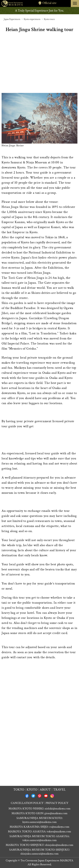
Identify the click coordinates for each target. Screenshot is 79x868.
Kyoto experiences (32, 19)
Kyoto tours (49, 19)
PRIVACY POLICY (57, 803)
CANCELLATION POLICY (27, 803)
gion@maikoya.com (56, 813)
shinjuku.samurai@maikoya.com (39, 854)
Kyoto (32, 790)
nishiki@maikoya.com (58, 809)
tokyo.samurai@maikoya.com (40, 840)
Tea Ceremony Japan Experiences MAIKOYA (47, 860)
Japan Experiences (12, 19)
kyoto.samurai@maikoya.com (40, 822)
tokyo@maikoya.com (59, 832)
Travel (59, 790)
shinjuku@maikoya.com (59, 845)
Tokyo (19, 790)
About (45, 790)
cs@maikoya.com (59, 827)
